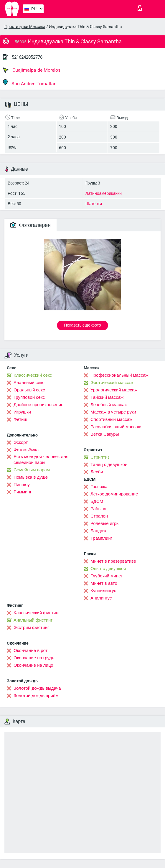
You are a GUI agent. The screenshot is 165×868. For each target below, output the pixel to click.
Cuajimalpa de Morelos (32, 70)
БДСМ (97, 501)
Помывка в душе (31, 477)
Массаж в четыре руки (113, 412)
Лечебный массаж (109, 405)
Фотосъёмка (26, 450)
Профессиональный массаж (119, 375)
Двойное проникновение (38, 405)
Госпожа (99, 487)
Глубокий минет (107, 576)
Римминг (23, 492)
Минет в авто (104, 583)
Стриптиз (100, 457)
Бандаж (98, 531)
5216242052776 (27, 57)
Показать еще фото (82, 325)
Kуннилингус (103, 591)
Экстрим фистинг (31, 627)
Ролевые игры (105, 523)
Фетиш (20, 419)
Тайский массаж (107, 397)
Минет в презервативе (113, 561)
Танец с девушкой (109, 465)
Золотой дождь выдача (37, 688)
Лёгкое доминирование (114, 494)
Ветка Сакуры (105, 434)
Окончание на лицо (33, 665)
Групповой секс (29, 397)
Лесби (97, 472)
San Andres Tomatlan (30, 83)
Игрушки (22, 412)
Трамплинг (101, 538)
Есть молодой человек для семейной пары (41, 459)
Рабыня (98, 509)
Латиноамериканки (104, 193)
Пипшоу (22, 485)
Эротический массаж (112, 383)
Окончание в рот (30, 650)
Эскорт (21, 442)
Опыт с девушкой (108, 569)
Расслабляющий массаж (116, 427)
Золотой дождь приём (36, 696)
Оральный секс (29, 390)
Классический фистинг (37, 613)
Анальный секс (29, 383)
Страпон (99, 516)
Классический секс (33, 375)
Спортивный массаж (111, 419)
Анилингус (101, 598)
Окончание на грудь (34, 658)
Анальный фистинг (33, 620)
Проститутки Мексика (25, 27)
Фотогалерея (30, 225)
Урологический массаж (114, 390)
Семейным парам (32, 470)
